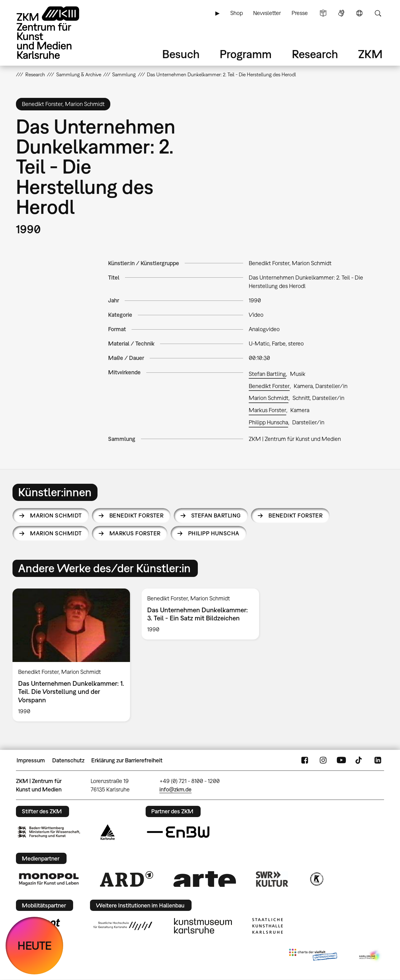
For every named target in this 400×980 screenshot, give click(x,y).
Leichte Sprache (323, 13)
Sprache (359, 13)
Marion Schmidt (269, 398)
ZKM (370, 54)
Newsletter (267, 13)
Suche (378, 13)
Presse (300, 13)
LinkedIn (378, 760)
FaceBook (305, 760)
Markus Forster (267, 410)
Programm (246, 54)
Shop (237, 13)
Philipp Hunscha (268, 422)
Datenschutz (68, 760)
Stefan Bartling (267, 374)
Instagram (323, 760)
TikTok (359, 760)
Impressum (31, 760)
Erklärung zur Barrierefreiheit (127, 760)
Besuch (181, 54)
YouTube (341, 760)
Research (315, 54)
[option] (71, 655)
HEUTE (35, 945)
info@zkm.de (175, 789)
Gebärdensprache (341, 13)
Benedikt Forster (269, 386)
